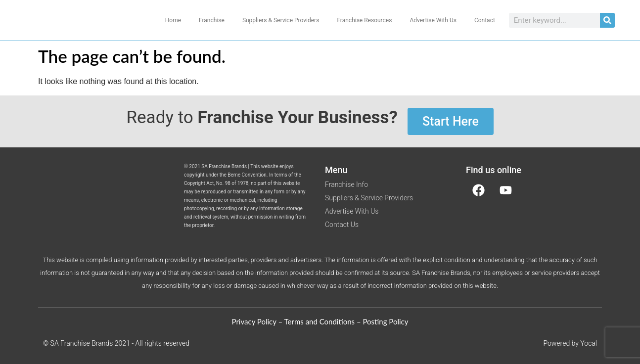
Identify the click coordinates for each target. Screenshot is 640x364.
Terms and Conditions (320, 321)
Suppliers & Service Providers (281, 20)
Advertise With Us (433, 20)
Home (173, 20)
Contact (485, 20)
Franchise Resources (364, 20)
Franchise (212, 20)
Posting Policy (385, 321)
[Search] (607, 20)
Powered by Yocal (570, 343)
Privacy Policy (254, 321)
